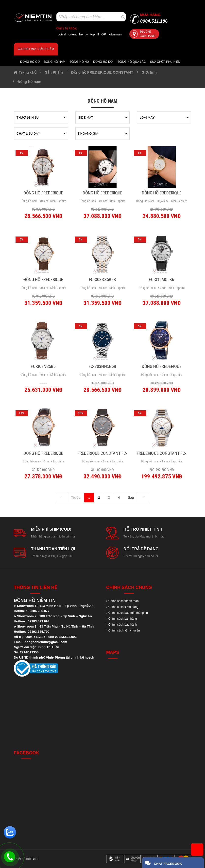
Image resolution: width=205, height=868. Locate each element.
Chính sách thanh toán (124, 601)
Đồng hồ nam (55, 62)
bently (83, 34)
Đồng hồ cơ (30, 62)
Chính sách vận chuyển (124, 631)
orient (73, 34)
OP (104, 34)
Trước (76, 497)
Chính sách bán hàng (123, 619)
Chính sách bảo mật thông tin (128, 613)
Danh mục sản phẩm (36, 49)
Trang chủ (28, 72)
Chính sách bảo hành (123, 625)
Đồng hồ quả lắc (132, 62)
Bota (35, 859)
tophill (95, 34)
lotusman (115, 34)
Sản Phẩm (54, 72)
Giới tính (149, 72)
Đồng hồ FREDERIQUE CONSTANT (102, 72)
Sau (131, 497)
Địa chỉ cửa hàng (143, 34)
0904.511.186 (154, 18)
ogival (62, 34)
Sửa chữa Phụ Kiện (165, 62)
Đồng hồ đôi (103, 62)
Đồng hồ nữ (79, 62)
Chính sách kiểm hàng (123, 607)
